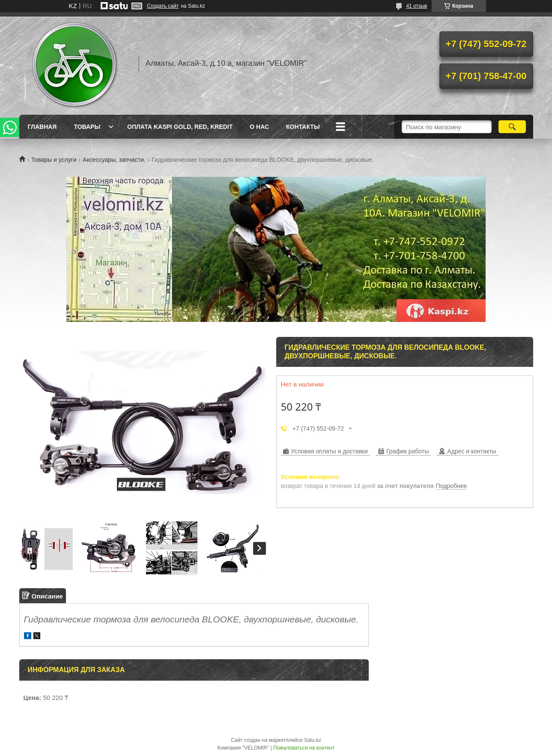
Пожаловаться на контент (304, 748)
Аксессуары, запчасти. (114, 160)
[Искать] (512, 127)
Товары (87, 127)
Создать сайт (163, 6)
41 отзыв (416, 6)
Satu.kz (313, 740)
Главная (42, 127)
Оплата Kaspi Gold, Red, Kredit (180, 127)
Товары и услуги (54, 160)
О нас (259, 127)
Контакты (303, 127)
